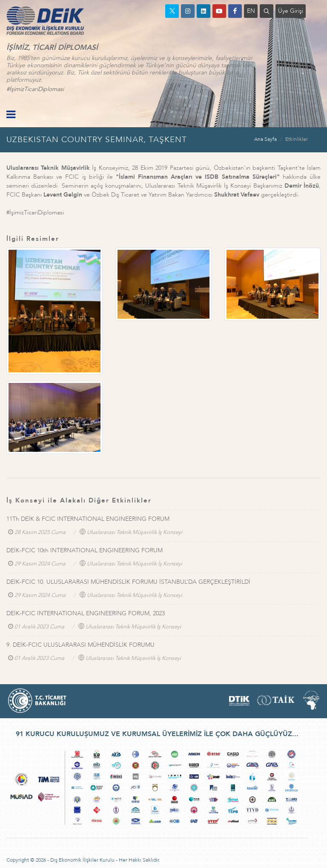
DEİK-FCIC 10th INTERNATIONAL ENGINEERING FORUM (85, 550)
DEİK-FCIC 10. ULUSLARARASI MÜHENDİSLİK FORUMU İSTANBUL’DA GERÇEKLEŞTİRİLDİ (128, 582)
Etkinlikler (297, 139)
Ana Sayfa (265, 139)
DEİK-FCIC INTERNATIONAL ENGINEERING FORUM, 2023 (86, 613)
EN (251, 11)
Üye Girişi (291, 11)
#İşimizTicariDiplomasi (35, 89)
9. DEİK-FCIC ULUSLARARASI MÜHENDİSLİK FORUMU (80, 645)
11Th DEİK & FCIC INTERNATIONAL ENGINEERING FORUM (88, 519)
